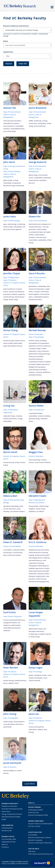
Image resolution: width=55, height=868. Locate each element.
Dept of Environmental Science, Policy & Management (12, 114)
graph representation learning (13, 346)
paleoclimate (7, 727)
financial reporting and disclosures (14, 620)
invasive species (34, 180)
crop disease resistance (17, 511)
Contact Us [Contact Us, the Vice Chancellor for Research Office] (5, 847)
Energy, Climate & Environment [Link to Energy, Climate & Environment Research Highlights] (12, 814)
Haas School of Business (38, 220)
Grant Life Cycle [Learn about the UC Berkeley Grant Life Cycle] (33, 812)
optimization (33, 730)
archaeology (21, 224)
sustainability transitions (41, 297)
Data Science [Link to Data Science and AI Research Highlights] (6, 811)
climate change (8, 227)
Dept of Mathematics (11, 277)
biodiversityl (20, 186)
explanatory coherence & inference (40, 346)
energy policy (16, 183)
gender (31, 675)
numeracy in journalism (36, 356)
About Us (5, 844)
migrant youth (40, 576)
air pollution (40, 511)
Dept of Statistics (10, 280)
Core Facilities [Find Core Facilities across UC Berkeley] (33, 835)
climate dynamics (19, 722)
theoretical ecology (9, 186)
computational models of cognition (40, 362)
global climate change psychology (39, 354)
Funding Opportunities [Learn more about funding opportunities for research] (36, 810)
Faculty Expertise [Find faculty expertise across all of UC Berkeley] (7, 828)
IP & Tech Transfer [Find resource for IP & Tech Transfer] (34, 826)
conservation (33, 123)
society (17, 462)
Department (8, 52)
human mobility (8, 343)
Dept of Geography (11, 718)
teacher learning (41, 579)
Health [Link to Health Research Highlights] (4, 819)
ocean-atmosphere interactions (13, 724)
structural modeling (44, 416)
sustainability (42, 123)
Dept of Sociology (35, 672)
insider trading (42, 229)
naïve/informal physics (36, 359)
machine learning (9, 297)
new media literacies (35, 560)
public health (18, 343)
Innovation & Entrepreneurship (12, 809)
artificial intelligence (9, 771)
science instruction (43, 351)
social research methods (43, 462)
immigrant (32, 576)
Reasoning (39, 372)
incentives (32, 237)
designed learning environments (39, 550)
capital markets (39, 235)
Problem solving (34, 341)
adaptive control (13, 683)
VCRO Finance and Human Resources (41, 854)
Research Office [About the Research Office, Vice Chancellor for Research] (8, 837)
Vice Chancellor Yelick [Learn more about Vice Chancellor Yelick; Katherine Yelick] (9, 839)
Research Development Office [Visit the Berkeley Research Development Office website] (38, 815)
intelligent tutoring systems (37, 367)
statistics (40, 730)
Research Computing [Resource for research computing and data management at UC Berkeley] (35, 840)
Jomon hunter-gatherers (14, 229)
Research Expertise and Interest (16, 26)
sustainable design (9, 416)
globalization (33, 286)
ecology (45, 121)
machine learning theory (36, 727)
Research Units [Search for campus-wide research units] (7, 831)
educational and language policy (39, 582)
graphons (22, 294)
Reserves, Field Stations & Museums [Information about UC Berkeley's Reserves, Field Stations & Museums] (40, 843)
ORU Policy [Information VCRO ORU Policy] (32, 851)
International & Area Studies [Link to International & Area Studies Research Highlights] (11, 817)
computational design (36, 413)
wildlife (31, 121)
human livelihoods (40, 126)
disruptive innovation (35, 300)
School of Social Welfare (12, 546)
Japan (5, 224)
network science (20, 341)
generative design (34, 419)
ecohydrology (33, 634)
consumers (37, 292)
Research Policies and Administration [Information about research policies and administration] (41, 824)
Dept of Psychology (36, 337)
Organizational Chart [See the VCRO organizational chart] (9, 842)
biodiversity (38, 121)
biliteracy (47, 558)
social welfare (8, 550)
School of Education (36, 334)
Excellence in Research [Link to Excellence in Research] (9, 806)
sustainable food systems (11, 123)
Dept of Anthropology (12, 220)
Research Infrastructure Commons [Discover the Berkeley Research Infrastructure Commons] (40, 837)
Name (6, 41)
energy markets (34, 506)
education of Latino (43, 574)
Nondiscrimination (22, 864)
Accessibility (11, 864)
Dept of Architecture (36, 410)
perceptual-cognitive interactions (39, 364)
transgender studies (40, 675)
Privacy (4, 864)
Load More (30, 784)
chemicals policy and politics (12, 121)
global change (8, 180)
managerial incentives (10, 623)
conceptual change (35, 349)
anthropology (12, 224)
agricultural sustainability (11, 506)
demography (38, 678)
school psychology (35, 460)
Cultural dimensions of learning (38, 553)
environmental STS (9, 126)
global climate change (36, 629)
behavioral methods (15, 555)
